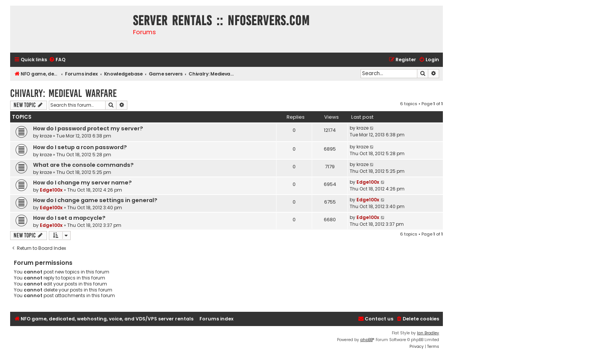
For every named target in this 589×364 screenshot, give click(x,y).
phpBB (366, 340)
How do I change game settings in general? (95, 200)
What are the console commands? (83, 165)
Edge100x (51, 190)
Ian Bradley (428, 333)
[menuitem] (57, 60)
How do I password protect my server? (88, 128)
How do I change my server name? (82, 183)
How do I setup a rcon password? (80, 147)
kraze (46, 136)
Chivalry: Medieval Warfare (63, 93)
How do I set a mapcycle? (69, 218)
